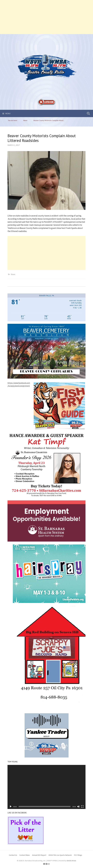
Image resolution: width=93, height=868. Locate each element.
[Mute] (78, 807)
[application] (46, 787)
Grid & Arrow (71, 861)
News (13, 274)
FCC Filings (78, 855)
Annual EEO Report (39, 855)
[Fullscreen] (82, 807)
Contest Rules (25, 855)
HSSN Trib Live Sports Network (60, 855)
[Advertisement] (46, 17)
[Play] (11, 807)
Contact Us (13, 855)
